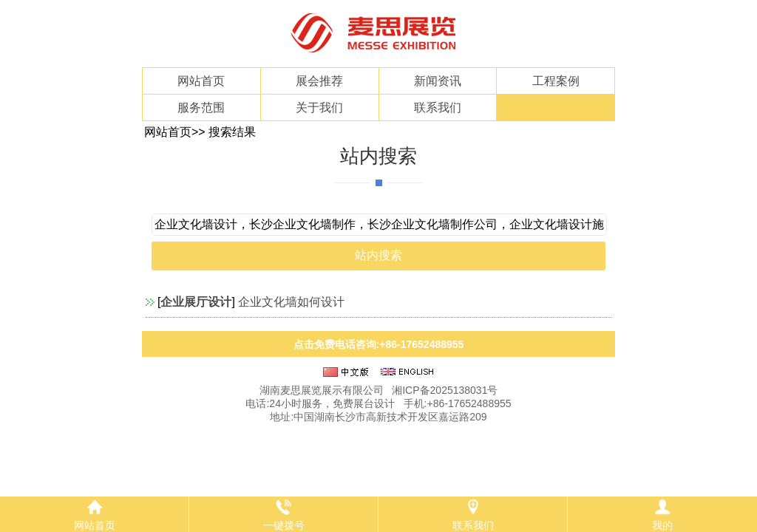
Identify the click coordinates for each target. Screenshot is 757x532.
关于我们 (319, 108)
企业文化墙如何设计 (291, 302)
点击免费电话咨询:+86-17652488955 (379, 344)
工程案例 (556, 81)
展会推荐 (319, 81)
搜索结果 (232, 132)
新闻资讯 (438, 81)
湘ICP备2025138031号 (445, 390)
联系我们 (438, 108)
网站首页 (201, 81)
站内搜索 (378, 156)
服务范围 (201, 108)
